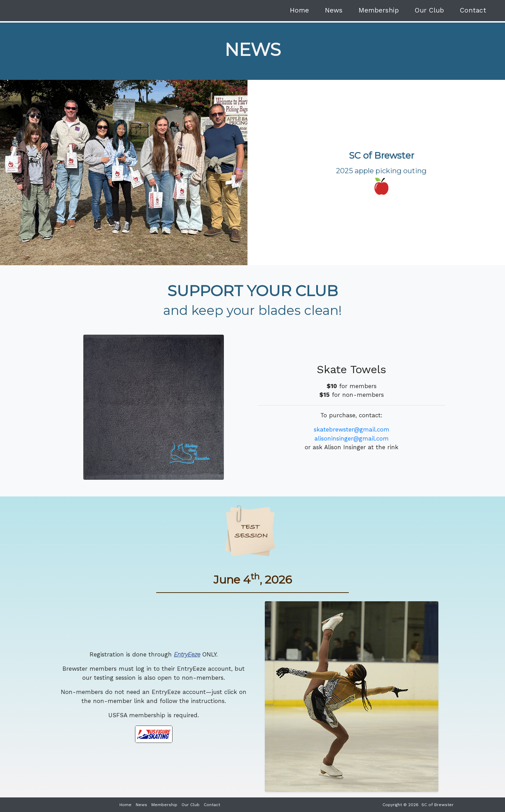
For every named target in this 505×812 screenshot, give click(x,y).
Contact (473, 10)
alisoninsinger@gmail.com (352, 438)
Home (299, 10)
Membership (379, 10)
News (334, 10)
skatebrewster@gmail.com (352, 429)
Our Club (429, 10)
